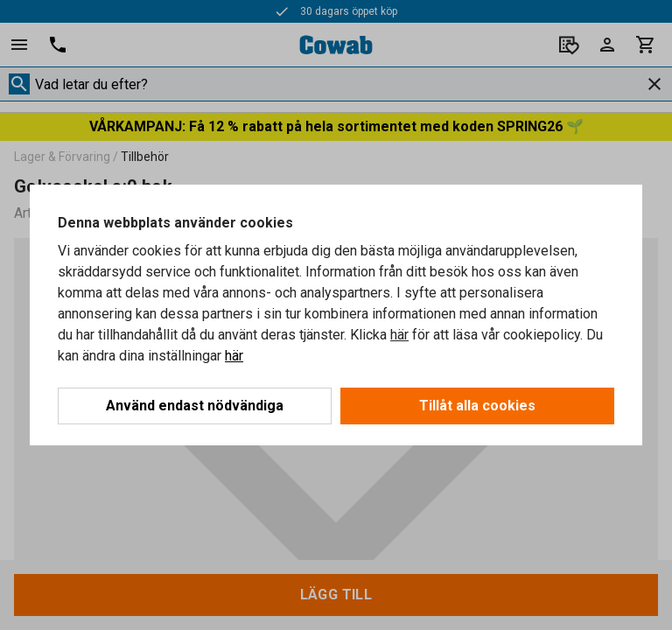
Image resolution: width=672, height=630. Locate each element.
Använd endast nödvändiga (195, 406)
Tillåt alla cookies (477, 406)
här (399, 335)
